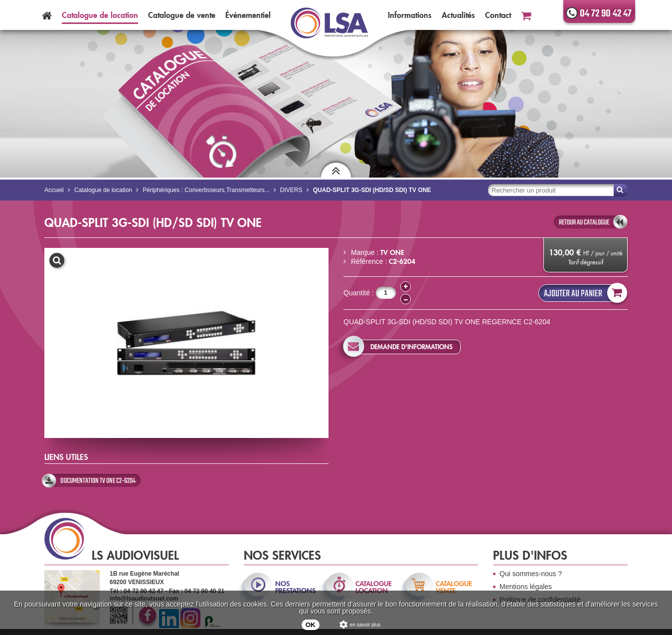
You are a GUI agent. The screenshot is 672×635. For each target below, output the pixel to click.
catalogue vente (454, 587)
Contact (498, 15)
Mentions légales (526, 587)
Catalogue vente (182, 15)
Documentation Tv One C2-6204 (98, 481)
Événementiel (248, 15)
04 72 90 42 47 (606, 14)
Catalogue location (100, 15)
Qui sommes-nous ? (531, 574)
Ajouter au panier (583, 293)
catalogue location (374, 587)
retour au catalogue (584, 222)
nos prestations (295, 587)
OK (311, 625)
